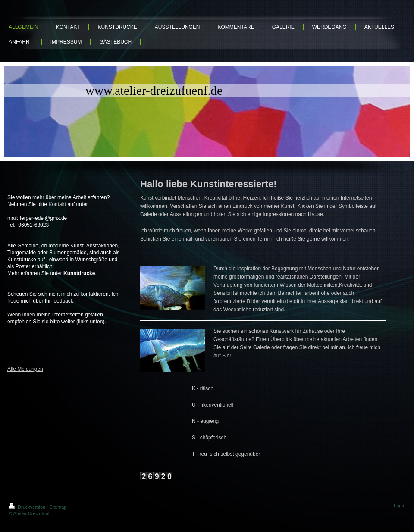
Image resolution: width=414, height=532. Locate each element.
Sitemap (58, 507)
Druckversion (28, 507)
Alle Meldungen (25, 369)
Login (400, 506)
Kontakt (57, 204)
